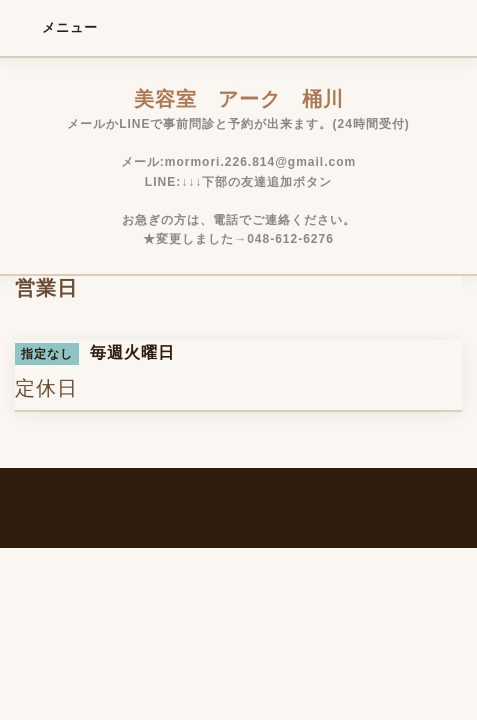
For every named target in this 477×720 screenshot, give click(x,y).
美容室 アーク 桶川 (239, 99)
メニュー (56, 27)
